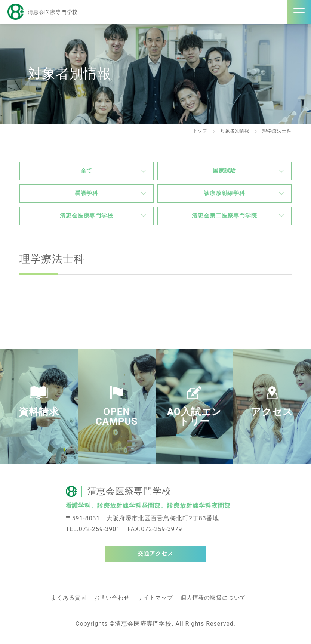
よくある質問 (70, 605)
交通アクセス (155, 560)
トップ (200, 131)
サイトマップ (161, 605)
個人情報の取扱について (222, 605)
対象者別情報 (235, 131)
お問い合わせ (116, 605)
